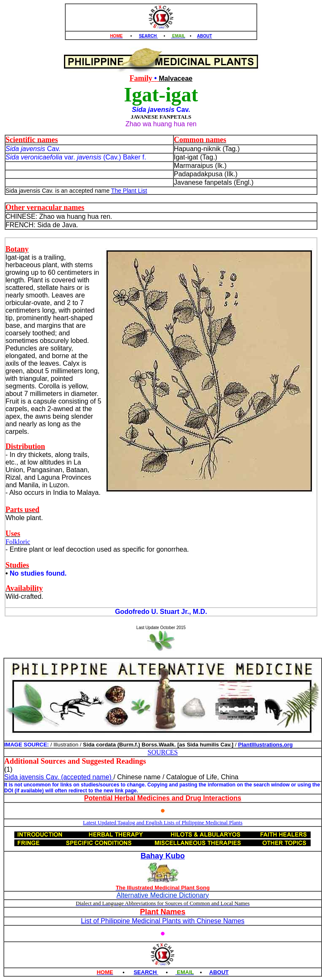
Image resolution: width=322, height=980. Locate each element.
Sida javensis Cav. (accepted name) (59, 777)
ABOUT (205, 36)
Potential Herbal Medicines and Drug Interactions (163, 798)
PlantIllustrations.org (266, 745)
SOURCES (162, 752)
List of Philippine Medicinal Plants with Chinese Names (163, 921)
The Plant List (129, 191)
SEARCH (148, 36)
